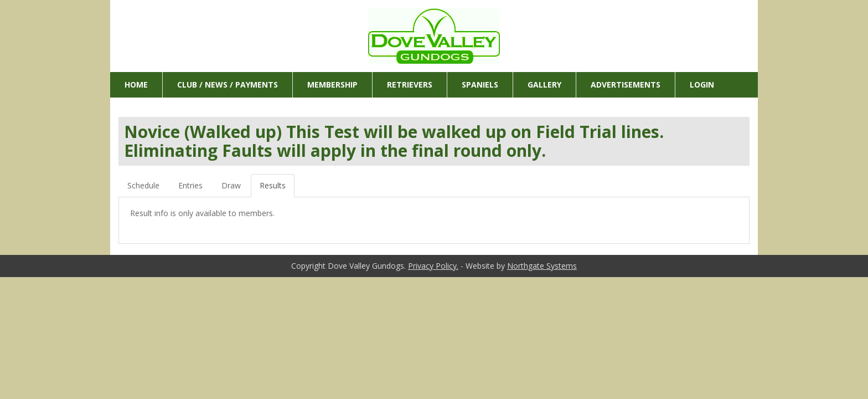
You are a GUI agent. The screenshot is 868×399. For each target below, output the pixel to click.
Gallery (544, 85)
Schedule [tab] (143, 185)
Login (702, 85)
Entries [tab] (190, 185)
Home (136, 85)
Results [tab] (273, 185)
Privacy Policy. (433, 266)
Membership (332, 85)
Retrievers (410, 85)
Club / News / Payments (228, 85)
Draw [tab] (231, 185)
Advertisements (626, 85)
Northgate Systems (542, 266)
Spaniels (480, 85)
